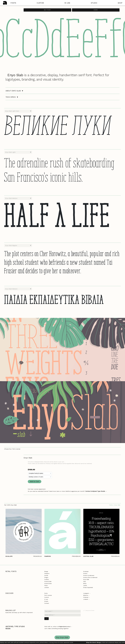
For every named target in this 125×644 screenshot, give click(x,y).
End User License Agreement (37, 489)
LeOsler (47, 587)
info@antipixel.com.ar (64, 627)
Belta (85, 583)
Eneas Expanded (88, 587)
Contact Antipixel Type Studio (95, 491)
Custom (47, 597)
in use (67, 3)
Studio (46, 601)
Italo (85, 581)
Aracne (85, 573)
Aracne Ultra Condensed (90, 577)
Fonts (111, 505)
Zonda (46, 575)
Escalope (86, 571)
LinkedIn (86, 599)
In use (46, 599)
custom (40, 3)
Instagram (86, 593)
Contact (47, 603)
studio (94, 3)
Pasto (46, 585)
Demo (96, 10)
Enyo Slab (86, 579)
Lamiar (85, 585)
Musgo (46, 571)
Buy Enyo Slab (62, 637)
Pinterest (86, 597)
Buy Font (47, 10)
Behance (86, 595)
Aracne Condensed (89, 575)
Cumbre (47, 579)
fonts (13, 3)
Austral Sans (48, 583)
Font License (48, 595)
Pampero (47, 573)
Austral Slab (48, 581)
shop (120, 3)
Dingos (46, 577)
